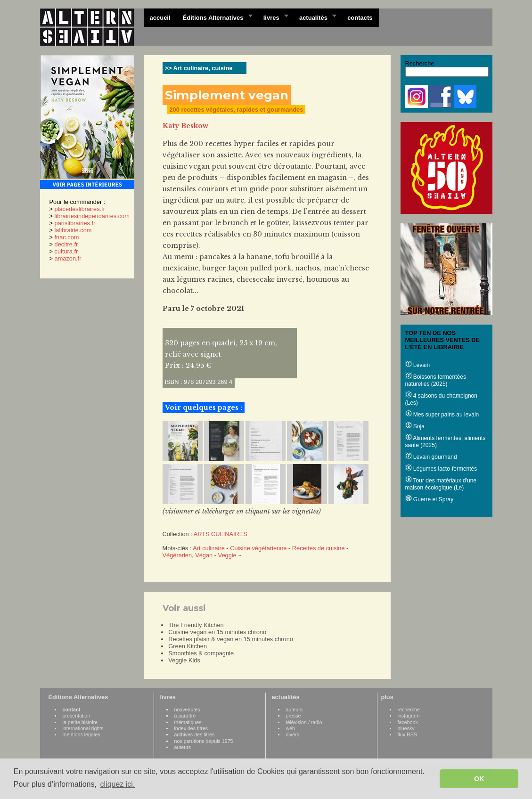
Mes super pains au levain (442, 415)
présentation (77, 716)
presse (294, 716)
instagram (409, 716)
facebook (408, 722)
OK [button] (479, 779)
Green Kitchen (188, 646)
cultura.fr (66, 251)
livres (273, 17)
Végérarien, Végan (188, 555)
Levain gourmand (431, 457)
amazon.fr (68, 258)
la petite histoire (80, 722)
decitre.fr (66, 244)
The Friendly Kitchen (196, 625)
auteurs (183, 747)
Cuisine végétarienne (258, 548)
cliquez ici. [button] (118, 784)
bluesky (406, 728)
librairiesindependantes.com (92, 216)
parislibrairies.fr (75, 223)
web (291, 728)
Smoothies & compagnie (201, 653)
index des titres (191, 728)
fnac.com (67, 237)
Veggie (227, 555)
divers (293, 734)
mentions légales (82, 734)
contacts (360, 18)
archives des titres (195, 734)
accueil (160, 18)
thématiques (188, 722)
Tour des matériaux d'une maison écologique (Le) (441, 484)
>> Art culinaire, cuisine (199, 68)
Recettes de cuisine (319, 548)
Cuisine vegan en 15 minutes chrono (217, 632)
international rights (83, 728)
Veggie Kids (184, 660)
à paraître (185, 716)
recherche (409, 709)
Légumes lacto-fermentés (441, 469)
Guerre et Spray (430, 499)
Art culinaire (209, 548)
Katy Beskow (185, 126)
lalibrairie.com (73, 230)
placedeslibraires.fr (80, 209)
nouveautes (187, 709)
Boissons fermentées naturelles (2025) (436, 380)
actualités (315, 17)
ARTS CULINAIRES (221, 534)
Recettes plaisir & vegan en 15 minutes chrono (231, 639)
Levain (418, 365)
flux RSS (407, 734)
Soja (415, 426)
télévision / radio (304, 722)
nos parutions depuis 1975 (204, 741)
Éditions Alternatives (215, 17)
